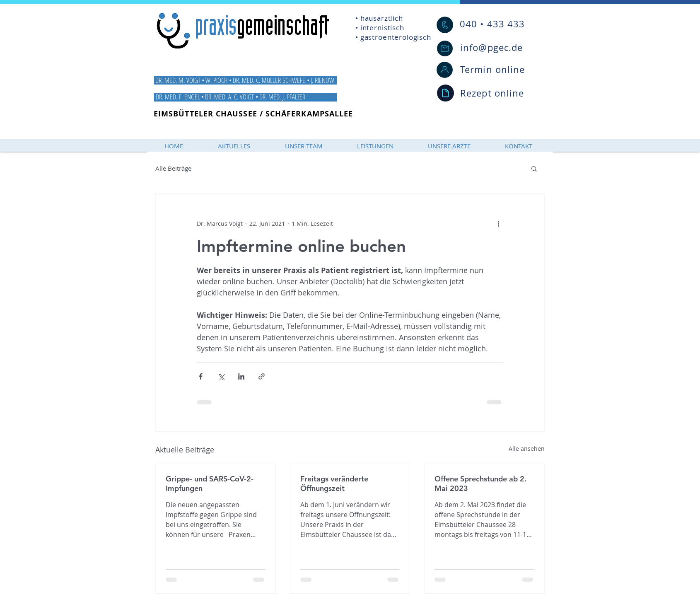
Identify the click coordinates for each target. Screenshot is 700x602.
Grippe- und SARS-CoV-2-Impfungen (210, 484)
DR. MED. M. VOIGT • (180, 80)
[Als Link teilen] (262, 376)
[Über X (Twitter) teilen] (221, 376)
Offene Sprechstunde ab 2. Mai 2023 (480, 484)
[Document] (445, 93)
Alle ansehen (527, 448)
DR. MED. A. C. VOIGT (230, 97)
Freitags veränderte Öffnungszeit (334, 484)
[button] (534, 168)
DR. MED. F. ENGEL (178, 97)
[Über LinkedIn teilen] (241, 376)
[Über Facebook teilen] (201, 376)
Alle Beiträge (173, 168)
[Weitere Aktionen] (498, 223)
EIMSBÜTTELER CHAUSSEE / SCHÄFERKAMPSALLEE (253, 114)
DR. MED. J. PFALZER (283, 97)
